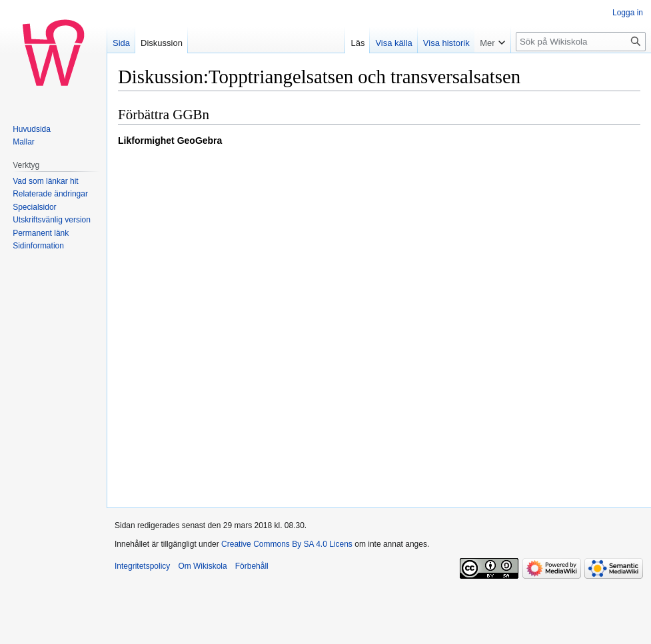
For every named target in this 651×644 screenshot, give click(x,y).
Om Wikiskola (202, 566)
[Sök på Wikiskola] (581, 42)
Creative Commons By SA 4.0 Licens (287, 544)
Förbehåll (252, 566)
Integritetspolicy (142, 566)
